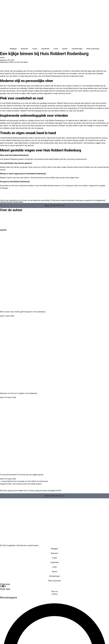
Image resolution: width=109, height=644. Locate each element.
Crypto (35, 49)
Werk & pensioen (93, 49)
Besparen (25, 49)
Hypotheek (45, 49)
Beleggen (13, 49)
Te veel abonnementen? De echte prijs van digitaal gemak (22, 475)
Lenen (56, 49)
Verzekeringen (77, 49)
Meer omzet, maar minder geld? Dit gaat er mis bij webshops (23, 312)
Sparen (65, 49)
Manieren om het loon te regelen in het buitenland (19, 393)
